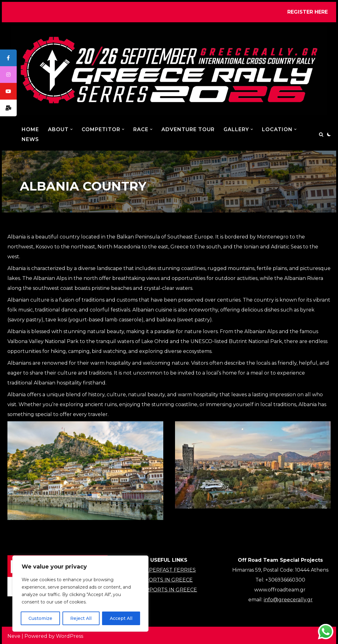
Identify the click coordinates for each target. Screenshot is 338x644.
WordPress (70, 636)
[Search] (321, 134)
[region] (80, 594)
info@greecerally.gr (288, 600)
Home (30, 129)
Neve (14, 636)
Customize (40, 618)
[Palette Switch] (329, 134)
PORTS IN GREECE (169, 580)
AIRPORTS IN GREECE (169, 590)
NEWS (30, 139)
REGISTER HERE (308, 12)
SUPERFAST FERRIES (169, 570)
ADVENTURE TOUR (188, 129)
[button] (71, 129)
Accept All (121, 618)
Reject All (81, 618)
